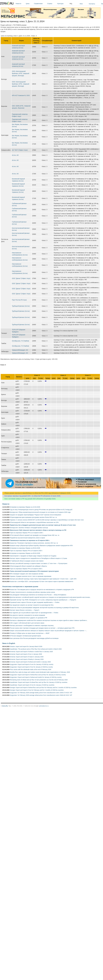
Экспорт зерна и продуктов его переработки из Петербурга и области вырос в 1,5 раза (38, 558)
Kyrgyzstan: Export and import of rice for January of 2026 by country (31, 667)
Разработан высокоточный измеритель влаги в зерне (27, 538)
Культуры (63, 4)
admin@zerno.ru (44, 706)
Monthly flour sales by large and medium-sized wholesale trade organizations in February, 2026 (40, 672)
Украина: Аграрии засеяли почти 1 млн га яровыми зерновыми (31, 576)
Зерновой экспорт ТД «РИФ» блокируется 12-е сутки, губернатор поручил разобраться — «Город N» (43, 600)
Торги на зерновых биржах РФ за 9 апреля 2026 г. (26, 551)
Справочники (40, 4)
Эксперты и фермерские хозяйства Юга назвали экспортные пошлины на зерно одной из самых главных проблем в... (49, 620)
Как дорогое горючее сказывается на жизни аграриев (27, 615)
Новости (20, 4)
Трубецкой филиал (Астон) (21, 306)
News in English (9, 643)
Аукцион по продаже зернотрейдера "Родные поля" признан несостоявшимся (35, 515)
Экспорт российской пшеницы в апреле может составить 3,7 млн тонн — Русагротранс (39, 563)
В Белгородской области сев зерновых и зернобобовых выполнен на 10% (34, 522)
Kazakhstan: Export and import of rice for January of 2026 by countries (32, 685)
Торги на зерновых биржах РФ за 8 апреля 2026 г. (26, 569)
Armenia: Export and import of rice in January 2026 (26, 654)
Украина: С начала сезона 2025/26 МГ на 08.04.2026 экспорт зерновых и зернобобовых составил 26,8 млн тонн (47, 520)
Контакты (92, 4)
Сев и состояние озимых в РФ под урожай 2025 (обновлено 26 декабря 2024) (29, 499)
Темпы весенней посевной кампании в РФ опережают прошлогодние (34, 571)
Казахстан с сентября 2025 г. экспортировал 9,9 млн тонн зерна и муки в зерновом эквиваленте (42, 581)
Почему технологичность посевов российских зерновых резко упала (32, 592)
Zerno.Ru (5, 706)
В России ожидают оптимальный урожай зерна (25, 636)
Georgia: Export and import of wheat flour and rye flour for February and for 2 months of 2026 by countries (43, 688)
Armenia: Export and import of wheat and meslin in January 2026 (30, 662)
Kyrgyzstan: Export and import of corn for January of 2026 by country (32, 664)
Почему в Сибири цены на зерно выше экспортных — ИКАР (30, 633)
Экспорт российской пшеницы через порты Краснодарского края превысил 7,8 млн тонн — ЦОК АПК (43, 579)
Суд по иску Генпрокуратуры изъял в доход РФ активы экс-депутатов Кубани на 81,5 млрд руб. (41, 510)
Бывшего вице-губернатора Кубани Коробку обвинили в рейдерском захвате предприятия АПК (41, 546)
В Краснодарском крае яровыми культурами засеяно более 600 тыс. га (33, 517)
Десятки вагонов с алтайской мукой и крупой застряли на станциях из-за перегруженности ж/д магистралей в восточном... (50, 597)
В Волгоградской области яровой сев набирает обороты (28, 566)
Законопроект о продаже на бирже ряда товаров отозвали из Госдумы (33, 556)
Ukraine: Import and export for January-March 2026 (26, 646)
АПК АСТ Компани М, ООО (21, 95)
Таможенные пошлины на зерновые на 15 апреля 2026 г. (30, 540)
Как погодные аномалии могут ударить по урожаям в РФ (28, 618)
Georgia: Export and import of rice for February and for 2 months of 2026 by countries (37, 690)
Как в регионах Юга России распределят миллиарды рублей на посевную (34, 638)
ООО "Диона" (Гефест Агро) (21, 278)
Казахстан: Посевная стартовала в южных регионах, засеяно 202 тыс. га (34, 543)
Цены (29, 4)
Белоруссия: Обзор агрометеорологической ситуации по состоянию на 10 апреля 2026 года (40, 512)
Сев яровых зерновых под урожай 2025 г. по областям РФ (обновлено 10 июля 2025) (31, 496)
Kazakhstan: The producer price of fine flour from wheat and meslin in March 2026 (36, 649)
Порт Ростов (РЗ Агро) (19, 300)
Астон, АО (15, 155)
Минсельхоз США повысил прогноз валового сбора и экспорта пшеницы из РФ (38, 530)
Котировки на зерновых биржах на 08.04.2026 (25, 553)
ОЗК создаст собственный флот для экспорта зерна (27, 623)
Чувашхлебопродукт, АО (20, 350)
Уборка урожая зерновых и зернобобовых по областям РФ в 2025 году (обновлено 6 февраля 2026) (36, 493)
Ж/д (71, 4)
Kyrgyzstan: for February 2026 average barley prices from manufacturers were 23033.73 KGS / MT (41, 693)
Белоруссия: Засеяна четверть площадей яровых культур (29, 528)
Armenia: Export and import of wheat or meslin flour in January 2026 (31, 652)
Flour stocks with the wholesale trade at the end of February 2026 (31, 669)
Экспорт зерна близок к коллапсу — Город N (25, 610)
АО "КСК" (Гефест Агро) (20, 150)
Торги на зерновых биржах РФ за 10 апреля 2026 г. (27, 533)
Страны (52, 4)
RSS (81, 4)
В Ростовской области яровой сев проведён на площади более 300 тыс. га (35, 535)
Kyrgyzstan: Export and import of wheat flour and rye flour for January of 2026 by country (38, 675)
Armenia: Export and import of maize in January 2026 (27, 657)
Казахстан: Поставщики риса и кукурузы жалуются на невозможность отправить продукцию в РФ (42, 590)
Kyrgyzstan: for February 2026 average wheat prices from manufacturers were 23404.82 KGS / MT (41, 695)
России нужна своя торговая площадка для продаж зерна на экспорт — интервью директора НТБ (42, 628)
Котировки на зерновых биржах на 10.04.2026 (25, 507)
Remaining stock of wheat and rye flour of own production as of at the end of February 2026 (39, 680)
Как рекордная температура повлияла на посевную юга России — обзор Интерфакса (38, 595)
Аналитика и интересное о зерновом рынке (20, 586)
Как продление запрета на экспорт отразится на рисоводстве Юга (32, 605)
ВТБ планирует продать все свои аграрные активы (27, 574)
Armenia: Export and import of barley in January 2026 (27, 659)
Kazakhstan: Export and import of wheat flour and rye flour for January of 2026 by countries (39, 682)
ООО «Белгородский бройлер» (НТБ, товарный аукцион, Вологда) (21, 73)
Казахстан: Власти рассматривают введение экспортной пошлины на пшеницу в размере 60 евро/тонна (44, 608)
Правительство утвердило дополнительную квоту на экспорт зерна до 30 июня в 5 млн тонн (43, 525)
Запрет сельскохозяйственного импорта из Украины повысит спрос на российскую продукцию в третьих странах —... (48, 631)
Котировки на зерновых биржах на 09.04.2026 (25, 548)
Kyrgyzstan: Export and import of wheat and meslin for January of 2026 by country (36, 677)
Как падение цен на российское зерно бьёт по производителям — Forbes (34, 613)
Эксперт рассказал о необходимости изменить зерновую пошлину (32, 625)
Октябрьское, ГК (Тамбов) (20, 341)
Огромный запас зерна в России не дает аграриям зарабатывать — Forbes (35, 602)
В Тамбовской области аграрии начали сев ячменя (27, 561)
